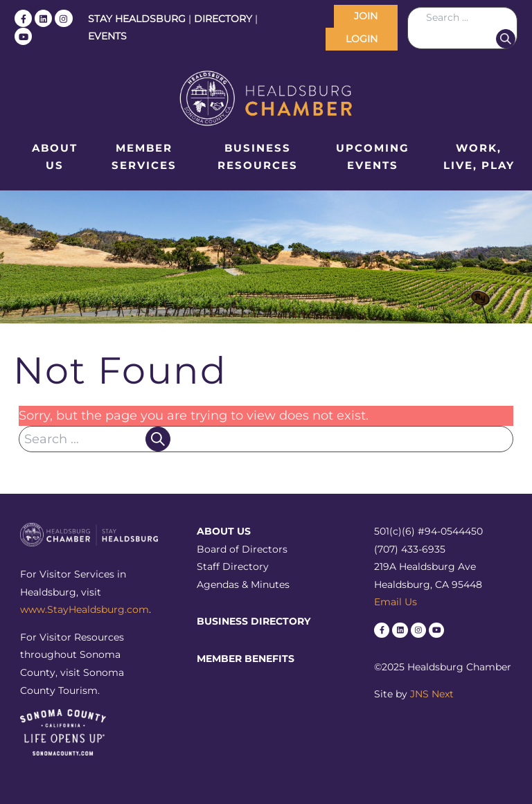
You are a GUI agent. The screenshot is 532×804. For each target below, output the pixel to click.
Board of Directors (242, 549)
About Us (55, 157)
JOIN (366, 16)
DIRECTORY (223, 19)
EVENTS (107, 36)
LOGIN (362, 39)
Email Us (396, 602)
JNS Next (432, 694)
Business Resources (258, 157)
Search (506, 39)
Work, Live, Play (479, 157)
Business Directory (254, 621)
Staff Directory (233, 566)
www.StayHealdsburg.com (85, 609)
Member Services (144, 157)
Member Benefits (246, 659)
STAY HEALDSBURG (137, 19)
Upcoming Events (373, 157)
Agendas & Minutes (243, 584)
